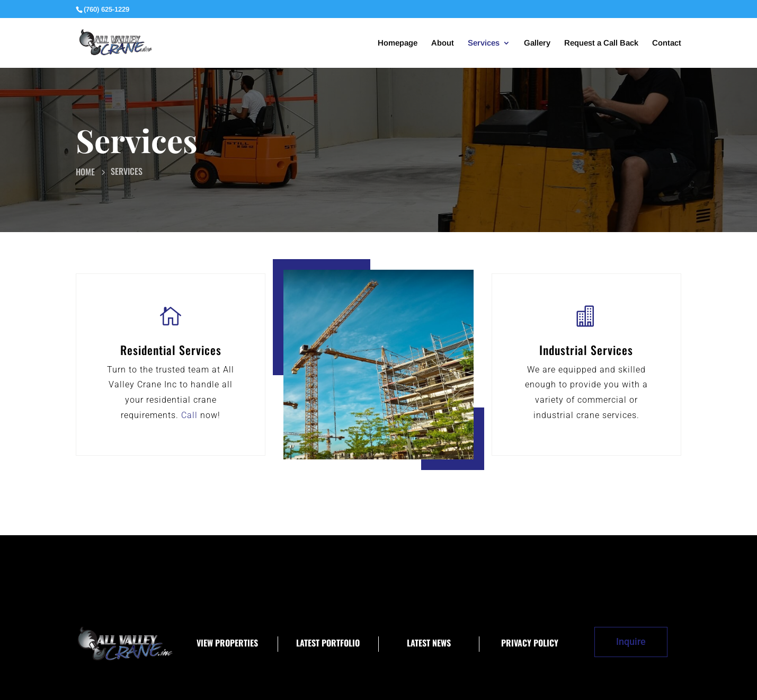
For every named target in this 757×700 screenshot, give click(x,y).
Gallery (537, 43)
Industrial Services (586, 350)
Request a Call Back (601, 43)
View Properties (227, 643)
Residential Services (171, 350)
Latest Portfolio (328, 643)
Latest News (429, 643)
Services (484, 43)
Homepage (398, 43)
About (443, 43)
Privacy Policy (530, 643)
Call (189, 415)
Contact (667, 43)
